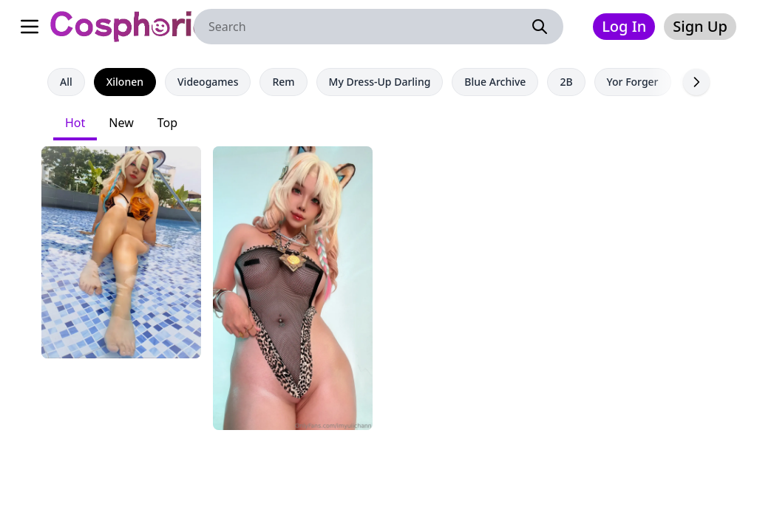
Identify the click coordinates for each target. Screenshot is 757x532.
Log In (624, 26)
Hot (75, 123)
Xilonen (125, 82)
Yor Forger (633, 82)
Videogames (208, 82)
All (66, 82)
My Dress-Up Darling (380, 82)
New (121, 123)
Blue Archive (495, 82)
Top (167, 123)
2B (566, 82)
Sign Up (700, 26)
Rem (283, 82)
